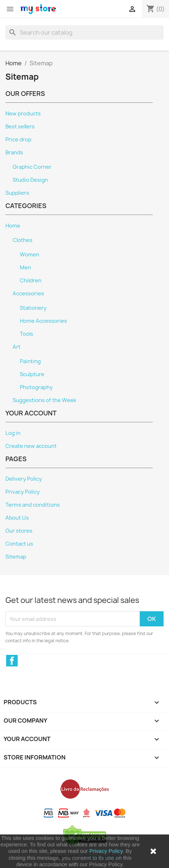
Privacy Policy (106, 851)
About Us (17, 518)
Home (13, 226)
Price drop (18, 140)
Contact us (19, 544)
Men (25, 268)
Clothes (23, 240)
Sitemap (16, 557)
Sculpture (32, 374)
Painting (30, 361)
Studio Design (30, 180)
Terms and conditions (33, 505)
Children (31, 281)
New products (23, 114)
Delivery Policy (24, 479)
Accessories (28, 294)
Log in (13, 433)
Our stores (19, 531)
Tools (26, 334)
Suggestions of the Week (44, 400)
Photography (36, 387)
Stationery (33, 308)
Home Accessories (43, 321)
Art (17, 347)
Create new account (31, 446)
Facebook (12, 661)
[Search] (84, 32)
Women (30, 255)
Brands (14, 153)
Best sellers (20, 127)
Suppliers (17, 193)
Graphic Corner (32, 167)
